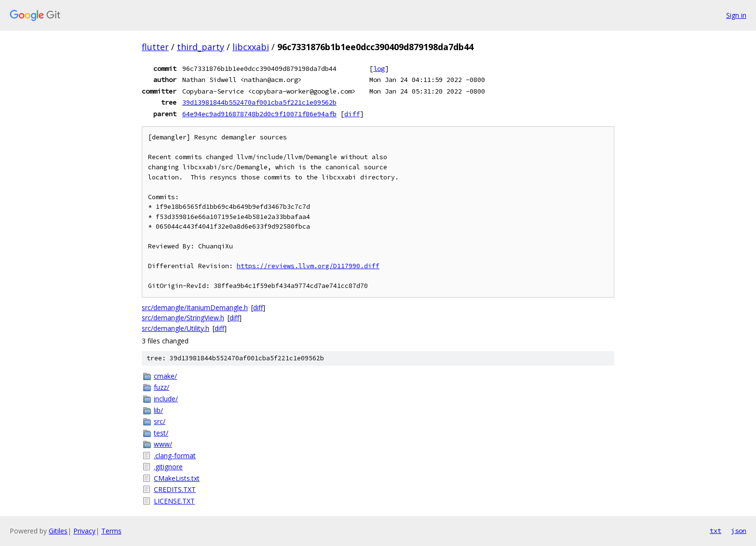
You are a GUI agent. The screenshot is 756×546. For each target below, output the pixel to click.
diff (352, 114)
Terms (111, 531)
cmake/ (165, 376)
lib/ (158, 410)
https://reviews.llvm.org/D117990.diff (308, 266)
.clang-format (175, 456)
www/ (163, 444)
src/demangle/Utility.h (175, 328)
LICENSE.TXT (174, 501)
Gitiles (58, 531)
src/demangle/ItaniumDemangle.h (195, 307)
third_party (201, 47)
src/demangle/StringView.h (183, 318)
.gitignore (168, 467)
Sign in (736, 15)
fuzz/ (162, 387)
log (379, 68)
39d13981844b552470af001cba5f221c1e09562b (259, 102)
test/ (161, 433)
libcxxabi (251, 47)
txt (715, 531)
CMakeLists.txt (177, 478)
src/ (160, 421)
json (739, 531)
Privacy (84, 531)
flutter (155, 47)
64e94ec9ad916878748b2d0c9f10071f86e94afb (259, 114)
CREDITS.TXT (175, 489)
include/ (166, 399)
